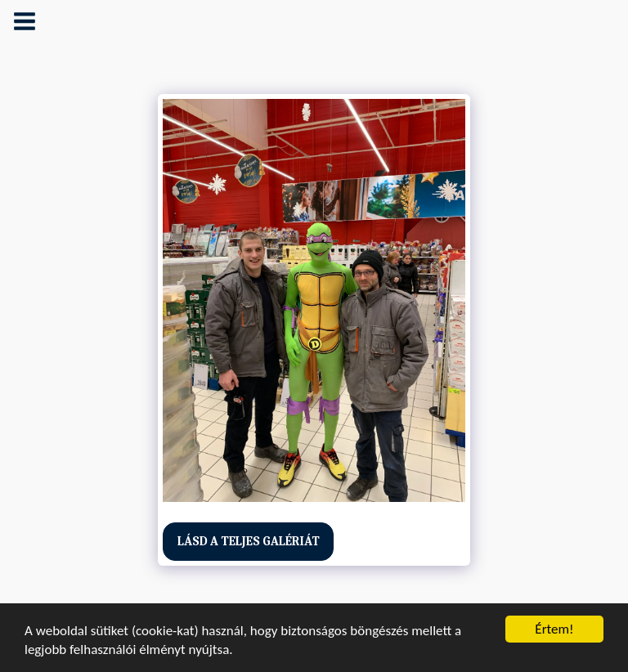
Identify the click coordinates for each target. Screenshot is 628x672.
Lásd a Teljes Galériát (249, 541)
